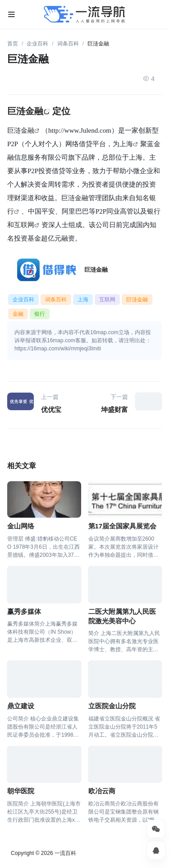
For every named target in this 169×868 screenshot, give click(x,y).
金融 (27, 130)
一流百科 (65, 853)
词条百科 (68, 44)
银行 (40, 314)
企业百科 (37, 44)
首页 (13, 44)
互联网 (24, 225)
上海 (126, 144)
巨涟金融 (25, 111)
